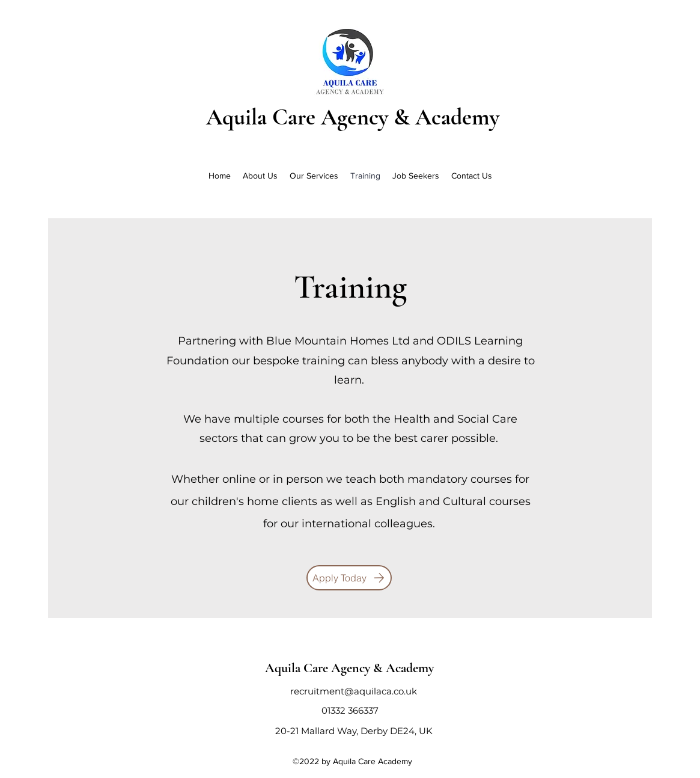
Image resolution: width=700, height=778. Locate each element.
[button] (314, 176)
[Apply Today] (349, 578)
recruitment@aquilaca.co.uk (354, 691)
